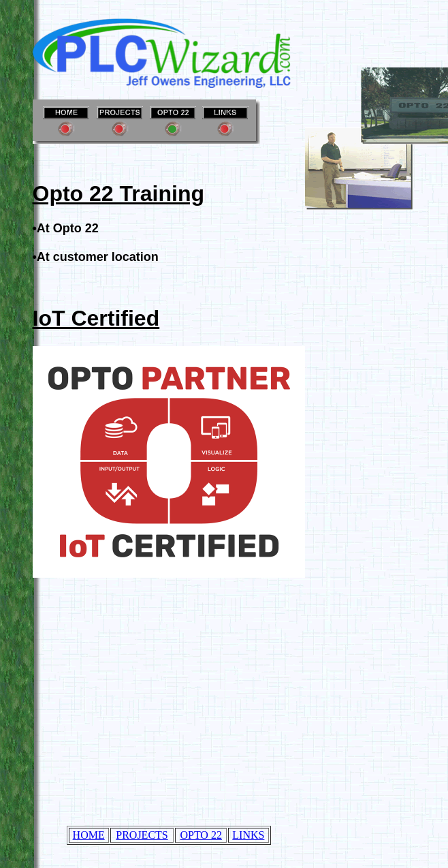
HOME (89, 835)
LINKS (248, 835)
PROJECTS (142, 835)
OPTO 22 (201, 835)
